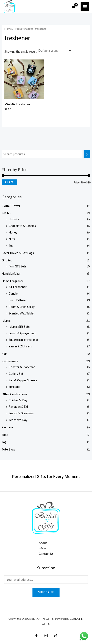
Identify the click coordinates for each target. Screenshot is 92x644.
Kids (4, 354)
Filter (9, 182)
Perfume (7, 427)
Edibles (6, 213)
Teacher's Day (18, 420)
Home (8, 29)
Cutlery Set (16, 374)
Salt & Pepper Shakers (23, 380)
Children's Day (18, 400)
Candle (13, 293)
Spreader (15, 387)
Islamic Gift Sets (19, 327)
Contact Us (46, 554)
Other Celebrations (14, 394)
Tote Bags (8, 449)
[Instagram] (46, 636)
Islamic (6, 321)
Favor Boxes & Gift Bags (18, 253)
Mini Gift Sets (18, 266)
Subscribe (46, 592)
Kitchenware (10, 361)
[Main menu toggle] (85, 6)
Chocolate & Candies (22, 226)
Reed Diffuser (18, 300)
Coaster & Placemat (22, 367)
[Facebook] (36, 636)
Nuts (12, 239)
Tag (4, 442)
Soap (5, 435)
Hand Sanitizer (11, 274)
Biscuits (14, 219)
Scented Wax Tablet (22, 313)
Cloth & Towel (11, 206)
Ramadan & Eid (18, 407)
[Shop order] (54, 51)
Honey (13, 232)
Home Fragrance (13, 281)
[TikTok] (56, 636)
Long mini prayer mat (22, 333)
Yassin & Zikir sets (20, 346)
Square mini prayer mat (23, 340)
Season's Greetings (21, 413)
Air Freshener (18, 287)
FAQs (42, 548)
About (43, 543)
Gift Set (7, 260)
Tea (11, 246)
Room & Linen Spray (22, 307)
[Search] (87, 154)
